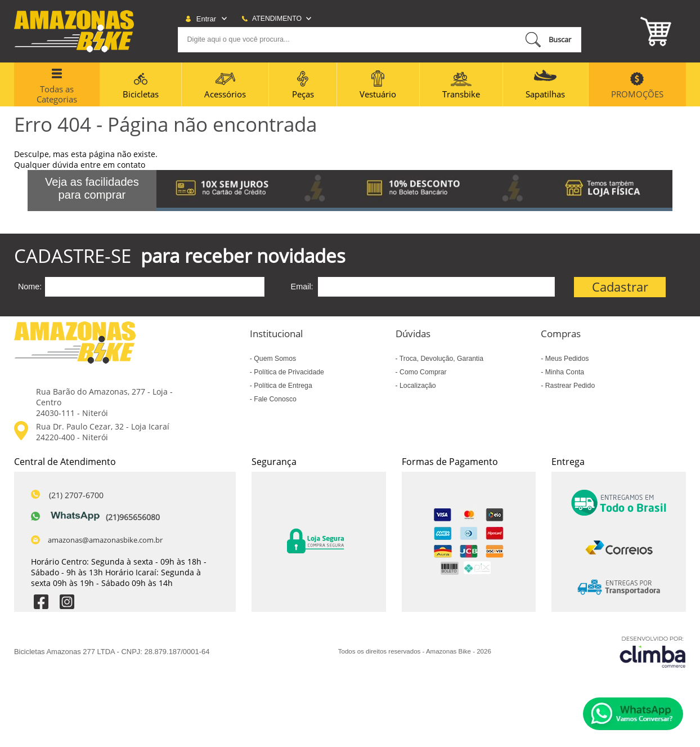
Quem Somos (274, 359)
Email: (302, 287)
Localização (417, 386)
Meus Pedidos (566, 359)
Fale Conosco (274, 399)
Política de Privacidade (288, 372)
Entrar (206, 19)
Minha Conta (564, 372)
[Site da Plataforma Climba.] (653, 652)
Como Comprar (422, 372)
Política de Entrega (282, 386)
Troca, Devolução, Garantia (441, 359)
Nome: (30, 287)
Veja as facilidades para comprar (92, 188)
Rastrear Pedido (569, 386)
